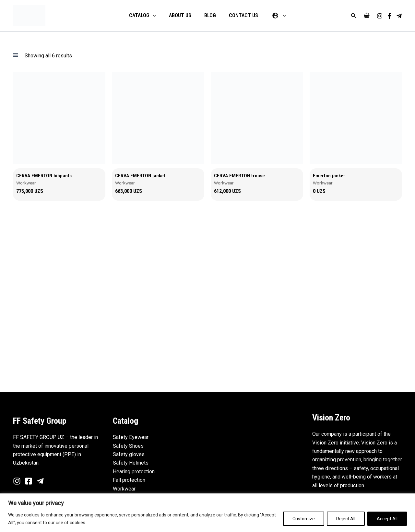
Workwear (124, 489)
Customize (304, 519)
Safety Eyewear (131, 437)
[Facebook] (389, 16)
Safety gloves (129, 454)
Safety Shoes (128, 446)
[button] (354, 16)
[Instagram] (380, 16)
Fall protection (129, 480)
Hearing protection (134, 472)
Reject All (346, 519)
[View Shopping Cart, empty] (367, 16)
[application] (158, 16)
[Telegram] (399, 16)
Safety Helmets (131, 463)
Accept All (387, 519)
